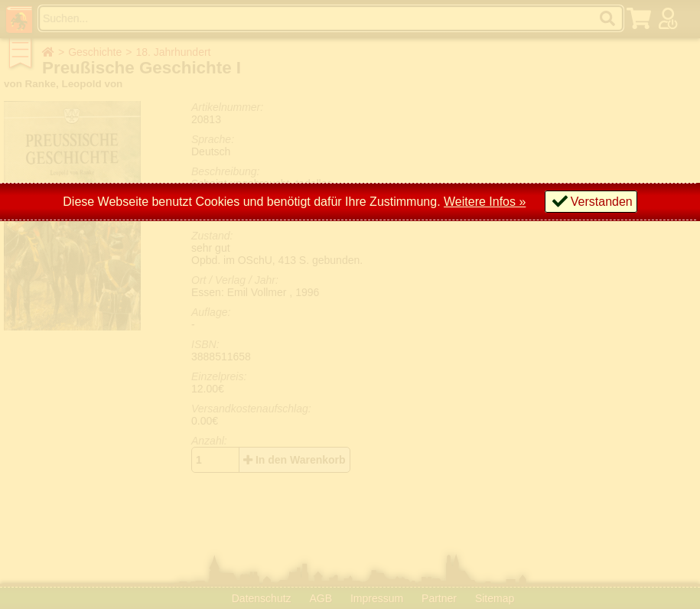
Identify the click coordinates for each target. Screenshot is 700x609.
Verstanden (602, 202)
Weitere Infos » (485, 202)
